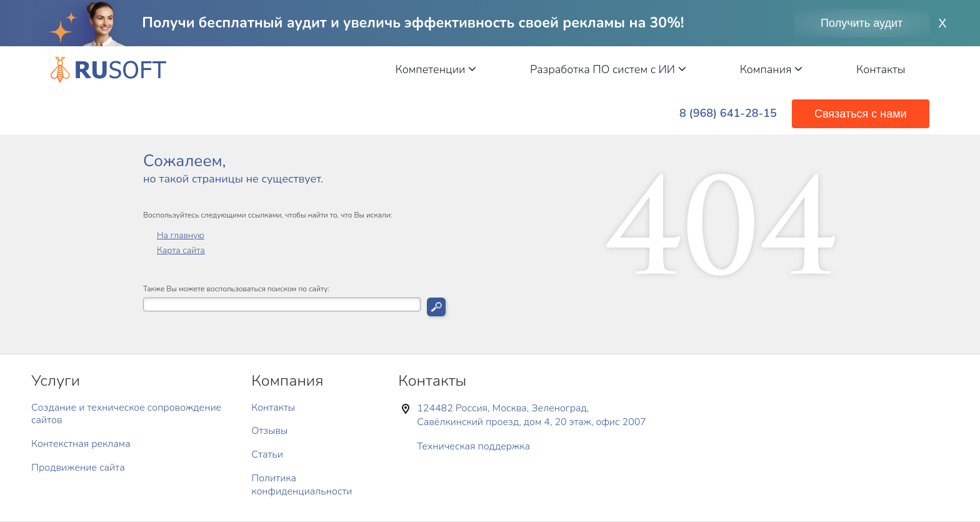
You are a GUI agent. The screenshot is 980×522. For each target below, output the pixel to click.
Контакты (881, 69)
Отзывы (269, 431)
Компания (771, 69)
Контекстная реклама (81, 444)
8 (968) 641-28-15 (728, 113)
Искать (436, 307)
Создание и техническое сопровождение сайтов (126, 414)
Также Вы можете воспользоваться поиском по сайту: (236, 289)
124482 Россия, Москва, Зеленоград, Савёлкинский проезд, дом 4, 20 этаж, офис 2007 (532, 415)
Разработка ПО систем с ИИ (608, 69)
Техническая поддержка (473, 446)
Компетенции (436, 69)
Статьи (267, 454)
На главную (181, 235)
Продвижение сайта (78, 468)
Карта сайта (181, 250)
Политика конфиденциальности (302, 485)
